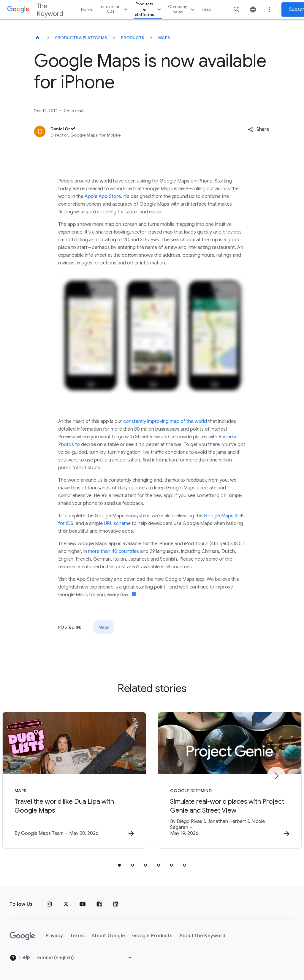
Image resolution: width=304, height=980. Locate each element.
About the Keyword (202, 936)
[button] (258, 129)
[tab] (119, 865)
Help (20, 958)
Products (133, 38)
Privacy (54, 936)
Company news (182, 9)
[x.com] (66, 904)
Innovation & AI (115, 9)
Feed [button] (206, 9)
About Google (108, 936)
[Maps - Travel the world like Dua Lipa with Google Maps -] (74, 780)
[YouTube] (83, 904)
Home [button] (87, 9)
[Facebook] (99, 904)
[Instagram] (49, 904)
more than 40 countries (114, 551)
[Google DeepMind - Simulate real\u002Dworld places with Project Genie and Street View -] (230, 780)
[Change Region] (85, 958)
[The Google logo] (22, 936)
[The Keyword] (37, 38)
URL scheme (117, 524)
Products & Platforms (81, 38)
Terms (77, 936)
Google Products (152, 936)
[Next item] (276, 776)
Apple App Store (103, 196)
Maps (164, 38)
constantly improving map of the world (165, 421)
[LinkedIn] (116, 904)
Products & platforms (149, 9)
